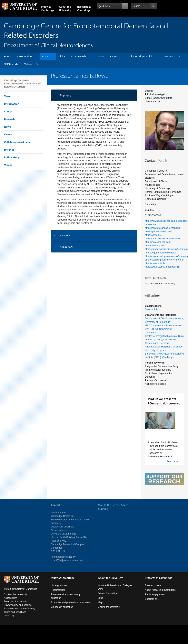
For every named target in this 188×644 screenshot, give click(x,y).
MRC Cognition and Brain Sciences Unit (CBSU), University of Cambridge (163, 329)
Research (81, 56)
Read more (172, 461)
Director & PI (152, 309)
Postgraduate (58, 597)
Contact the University (15, 601)
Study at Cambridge (48, 8)
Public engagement (155, 601)
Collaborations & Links (141, 56)
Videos (28, 64)
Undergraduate (59, 592)
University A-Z (11, 623)
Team (45, 56)
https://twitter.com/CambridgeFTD (162, 267)
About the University (65, 8)
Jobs (100, 605)
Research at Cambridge (84, 8)
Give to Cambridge (108, 601)
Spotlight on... (152, 606)
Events (114, 56)
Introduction (24, 56)
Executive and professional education (70, 610)
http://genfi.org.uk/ (154, 246)
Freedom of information (16, 609)
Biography (65, 95)
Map (100, 610)
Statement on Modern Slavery (20, 616)
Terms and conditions (15, 619)
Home (7, 56)
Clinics (62, 56)
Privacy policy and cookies (18, 612)
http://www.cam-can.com (158, 242)
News (101, 56)
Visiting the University (109, 614)
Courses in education (62, 614)
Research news (153, 592)
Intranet (169, 56)
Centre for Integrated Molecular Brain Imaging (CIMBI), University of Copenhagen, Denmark (164, 340)
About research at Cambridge (160, 597)
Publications (66, 247)
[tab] (94, 95)
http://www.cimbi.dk (155, 263)
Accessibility (10, 605)
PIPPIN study (11, 64)
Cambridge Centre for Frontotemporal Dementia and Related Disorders (22, 85)
